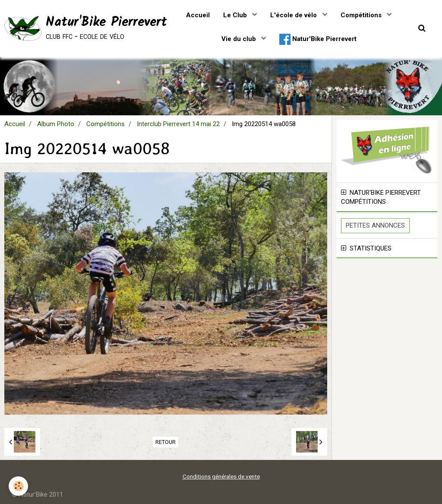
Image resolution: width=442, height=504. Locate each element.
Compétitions (362, 15)
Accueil (198, 15)
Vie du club (240, 39)
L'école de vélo (294, 15)
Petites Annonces (375, 225)
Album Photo (56, 124)
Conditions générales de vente (221, 476)
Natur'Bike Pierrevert (318, 39)
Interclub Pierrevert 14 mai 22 (178, 124)
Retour (166, 442)
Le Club (236, 15)
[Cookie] (18, 486)
